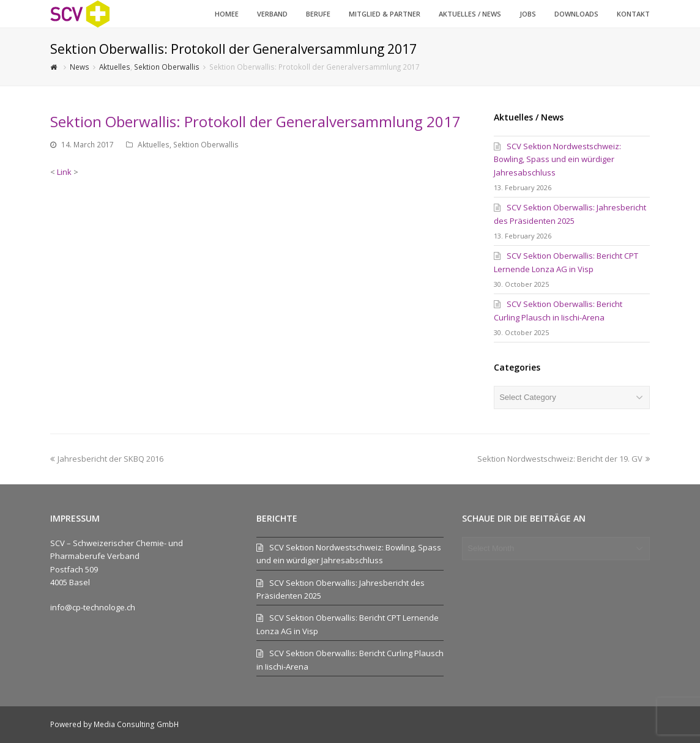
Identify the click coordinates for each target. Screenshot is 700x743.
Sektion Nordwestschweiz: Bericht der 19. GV (564, 459)
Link (64, 172)
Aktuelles (154, 145)
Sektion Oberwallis (206, 145)
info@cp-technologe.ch (93, 607)
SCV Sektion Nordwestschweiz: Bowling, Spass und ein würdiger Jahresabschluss (557, 159)
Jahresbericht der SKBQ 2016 (107, 459)
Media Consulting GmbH (136, 724)
